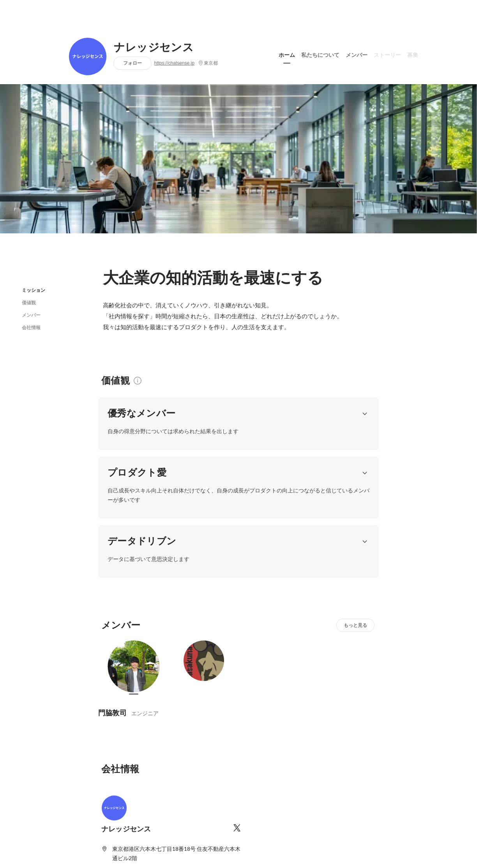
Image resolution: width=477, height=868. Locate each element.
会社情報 (31, 327)
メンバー (357, 54)
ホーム (287, 54)
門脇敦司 (112, 618)
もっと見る (355, 530)
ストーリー (387, 54)
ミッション (34, 290)
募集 (413, 54)
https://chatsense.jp (174, 63)
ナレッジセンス (154, 48)
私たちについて (320, 54)
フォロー (132, 63)
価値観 (29, 303)
